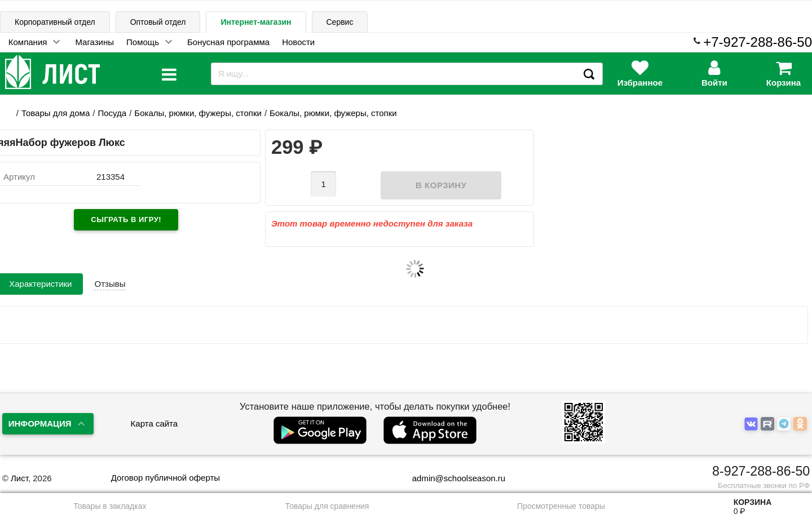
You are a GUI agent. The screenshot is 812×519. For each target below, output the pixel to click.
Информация (40, 423)
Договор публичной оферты (166, 478)
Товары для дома (56, 113)
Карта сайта (155, 423)
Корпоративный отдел (55, 22)
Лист (19, 478)
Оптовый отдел (158, 22)
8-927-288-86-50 (761, 471)
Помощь (143, 42)
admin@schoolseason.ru (451, 478)
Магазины (94, 42)
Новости (298, 42)
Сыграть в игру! (126, 219)
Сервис (340, 22)
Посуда (112, 113)
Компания (28, 42)
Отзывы (110, 284)
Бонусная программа (228, 42)
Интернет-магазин (256, 22)
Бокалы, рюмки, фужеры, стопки (198, 113)
